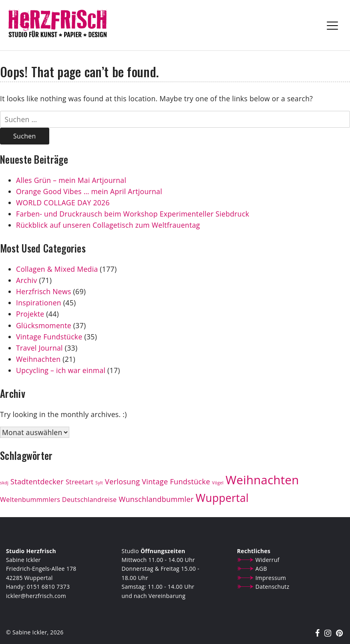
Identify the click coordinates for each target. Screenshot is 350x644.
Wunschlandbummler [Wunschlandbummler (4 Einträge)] (156, 499)
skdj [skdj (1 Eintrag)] (4, 483)
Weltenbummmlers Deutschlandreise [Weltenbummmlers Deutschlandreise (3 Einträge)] (58, 500)
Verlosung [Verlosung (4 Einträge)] (122, 481)
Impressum (271, 578)
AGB (261, 569)
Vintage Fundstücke (49, 337)
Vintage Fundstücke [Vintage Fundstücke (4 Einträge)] (176, 481)
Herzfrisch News (44, 291)
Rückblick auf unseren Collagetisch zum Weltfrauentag (109, 225)
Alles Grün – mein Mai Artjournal (71, 180)
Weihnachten (38, 359)
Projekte (30, 314)
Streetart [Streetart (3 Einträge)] (80, 482)
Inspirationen (39, 303)
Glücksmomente (44, 325)
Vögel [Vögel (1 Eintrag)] (218, 483)
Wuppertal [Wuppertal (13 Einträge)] (222, 498)
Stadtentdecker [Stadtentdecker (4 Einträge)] (37, 481)
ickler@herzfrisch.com (36, 596)
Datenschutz (273, 587)
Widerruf (268, 560)
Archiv (27, 280)
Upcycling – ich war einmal (61, 370)
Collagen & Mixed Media (57, 269)
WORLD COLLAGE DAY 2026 (63, 203)
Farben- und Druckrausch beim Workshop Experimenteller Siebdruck (133, 214)
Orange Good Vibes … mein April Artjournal (89, 191)
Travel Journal (39, 348)
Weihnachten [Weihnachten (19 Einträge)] (262, 480)
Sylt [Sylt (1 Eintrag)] (99, 483)
